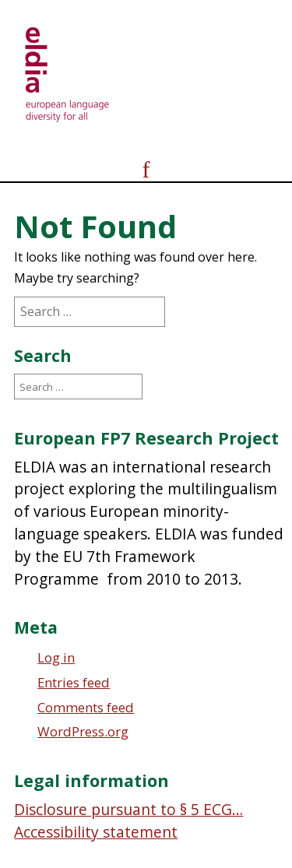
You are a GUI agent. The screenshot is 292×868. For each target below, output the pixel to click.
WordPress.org (83, 731)
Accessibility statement (96, 832)
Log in (56, 657)
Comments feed (86, 707)
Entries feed (74, 682)
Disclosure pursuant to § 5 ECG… (128, 809)
